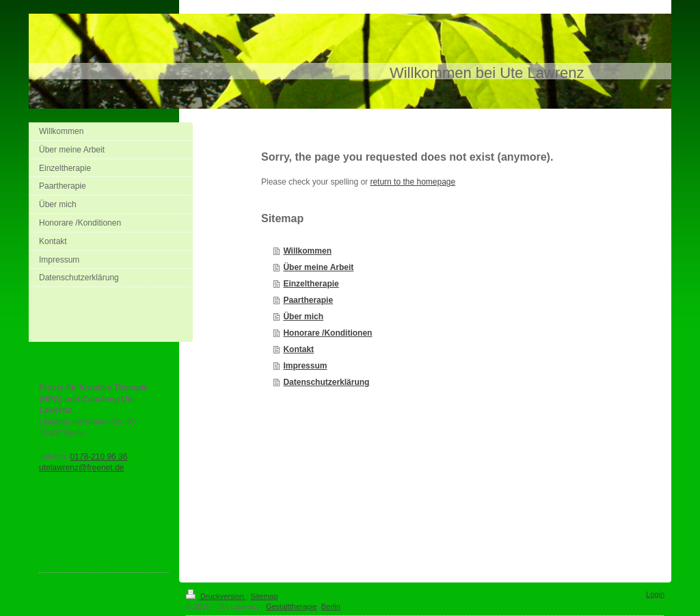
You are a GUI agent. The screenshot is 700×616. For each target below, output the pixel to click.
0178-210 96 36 (98, 457)
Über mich (303, 317)
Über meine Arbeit (318, 267)
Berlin (331, 606)
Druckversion (216, 596)
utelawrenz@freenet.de (81, 468)
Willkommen (307, 251)
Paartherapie (308, 300)
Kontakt (298, 349)
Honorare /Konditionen (327, 333)
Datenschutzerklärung (326, 382)
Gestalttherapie (292, 606)
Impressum (305, 366)
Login (655, 594)
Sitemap (264, 596)
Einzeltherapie (311, 284)
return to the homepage (413, 182)
